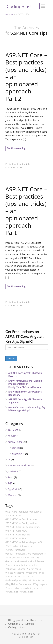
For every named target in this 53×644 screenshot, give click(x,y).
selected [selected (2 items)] (29, 577)
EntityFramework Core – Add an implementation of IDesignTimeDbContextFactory (25, 384)
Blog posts (17, 620)
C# (9, 460)
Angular (12, 436)
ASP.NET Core (15, 168)
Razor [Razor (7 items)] (22, 569)
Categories (17, 627)
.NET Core (13, 430)
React (11, 477)
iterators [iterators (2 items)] (11, 561)
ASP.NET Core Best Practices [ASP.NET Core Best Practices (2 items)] (22, 519)
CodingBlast (19, 6)
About (30, 624)
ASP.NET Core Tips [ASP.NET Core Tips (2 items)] (17, 538)
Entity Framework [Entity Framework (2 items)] (16, 550)
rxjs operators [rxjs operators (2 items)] (14, 577)
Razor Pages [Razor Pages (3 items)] (34, 569)
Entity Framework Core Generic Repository (25, 393)
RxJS (10, 483)
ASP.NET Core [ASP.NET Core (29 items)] (14, 516)
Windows (13, 495)
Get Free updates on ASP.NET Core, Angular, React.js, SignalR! (24, 336)
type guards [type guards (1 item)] (22, 588)
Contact (14, 624)
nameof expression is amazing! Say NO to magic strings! (27, 409)
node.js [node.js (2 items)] (19, 565)
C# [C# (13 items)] (41, 542)
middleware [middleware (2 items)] (38, 561)
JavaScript (13, 471)
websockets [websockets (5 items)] (27, 592)
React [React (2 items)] (10, 573)
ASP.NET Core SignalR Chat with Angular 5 (25, 401)
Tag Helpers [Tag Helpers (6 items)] (41, 584)
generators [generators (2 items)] (40, 554)
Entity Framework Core (20, 465)
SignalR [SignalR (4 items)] (28, 580)
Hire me (36, 620)
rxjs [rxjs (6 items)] (42, 573)
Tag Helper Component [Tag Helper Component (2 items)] (19, 584)
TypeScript (13, 489)
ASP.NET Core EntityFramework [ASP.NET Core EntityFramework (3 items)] (23, 527)
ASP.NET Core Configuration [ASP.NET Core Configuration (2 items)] (22, 523)
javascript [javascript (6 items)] (24, 561)
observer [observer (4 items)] (12, 569)
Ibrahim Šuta (23, 164)
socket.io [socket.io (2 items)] (39, 580)
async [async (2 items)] (34, 542)
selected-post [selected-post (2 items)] (14, 580)
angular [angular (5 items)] (24, 512)
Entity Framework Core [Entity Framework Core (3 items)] (19, 554)
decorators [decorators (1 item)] (27, 546)
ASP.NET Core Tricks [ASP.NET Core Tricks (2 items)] (17, 542)
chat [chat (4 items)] (16, 546)
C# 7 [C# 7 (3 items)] (9, 546)
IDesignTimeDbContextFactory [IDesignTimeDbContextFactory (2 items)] (23, 557)
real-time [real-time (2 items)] (33, 573)
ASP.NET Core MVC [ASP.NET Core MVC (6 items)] (17, 531)
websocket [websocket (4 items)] (12, 592)
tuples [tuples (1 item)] (10, 588)
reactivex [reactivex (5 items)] (20, 573)
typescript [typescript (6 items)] (37, 588)
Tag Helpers (18, 454)
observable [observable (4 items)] (31, 565)
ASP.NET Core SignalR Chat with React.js (25, 375)
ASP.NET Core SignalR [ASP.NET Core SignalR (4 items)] (18, 535)
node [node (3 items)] (10, 565)
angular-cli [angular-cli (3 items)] (36, 512)
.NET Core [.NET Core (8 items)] (12, 512)
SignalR (16, 448)
